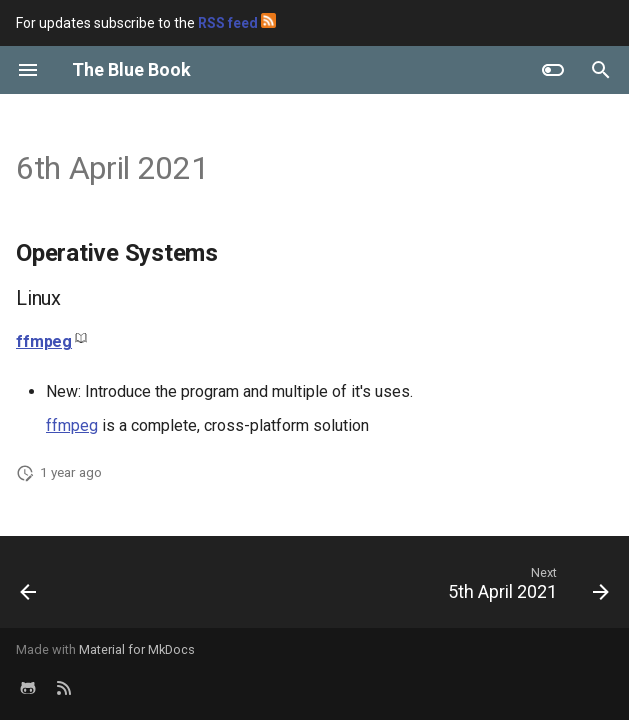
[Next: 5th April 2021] (524, 588)
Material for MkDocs (137, 649)
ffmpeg (44, 341)
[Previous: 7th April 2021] (30, 588)
